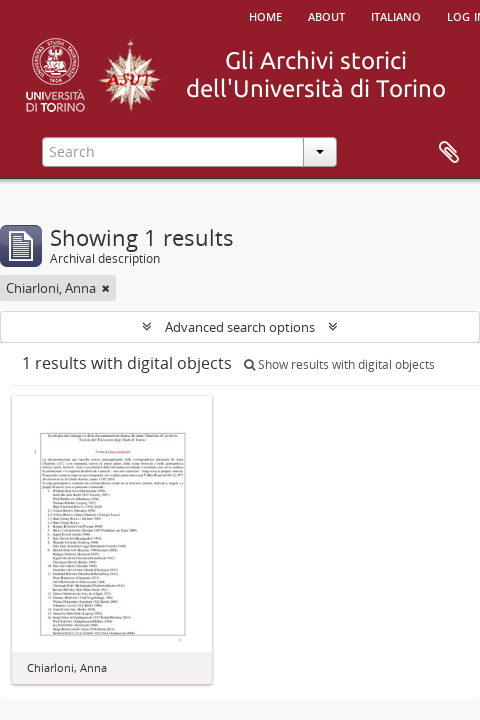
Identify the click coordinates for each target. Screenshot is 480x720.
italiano (396, 15)
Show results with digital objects (339, 364)
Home (265, 15)
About (326, 15)
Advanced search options (240, 327)
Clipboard (449, 153)
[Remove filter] (106, 288)
